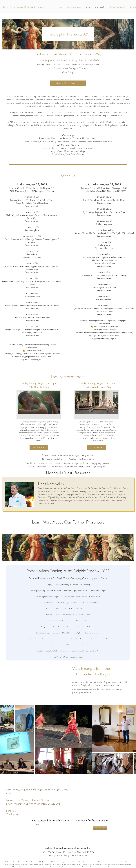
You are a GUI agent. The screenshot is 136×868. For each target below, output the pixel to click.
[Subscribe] (100, 828)
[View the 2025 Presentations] (68, 83)
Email (37, 824)
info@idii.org (63, 856)
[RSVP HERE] (39, 448)
